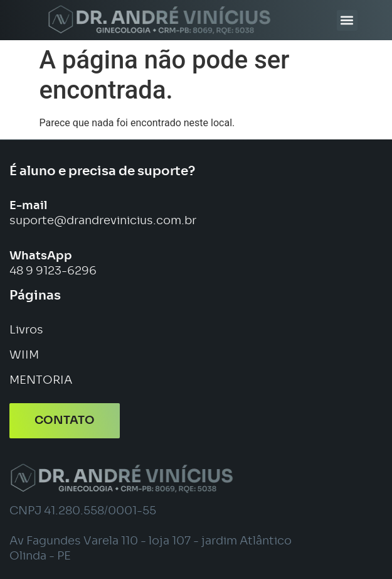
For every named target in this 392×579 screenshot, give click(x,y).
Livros (26, 330)
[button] (347, 20)
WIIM (24, 355)
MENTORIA (41, 381)
